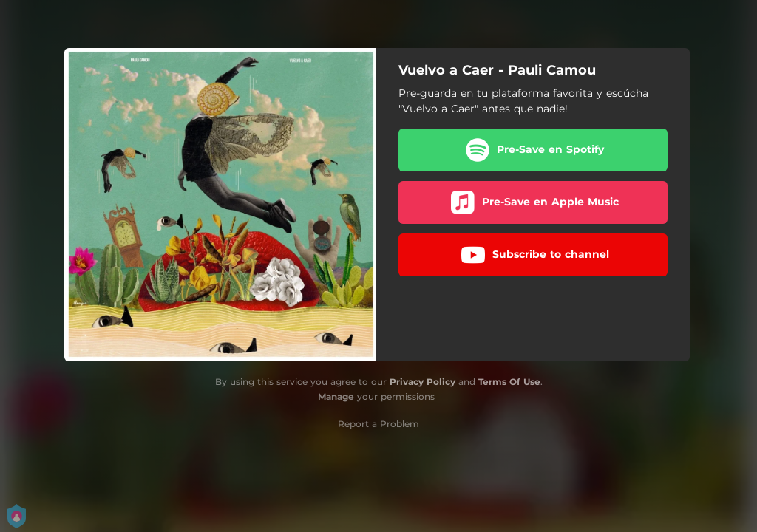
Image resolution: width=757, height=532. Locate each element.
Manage (336, 396)
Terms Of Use (509, 382)
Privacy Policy (422, 382)
